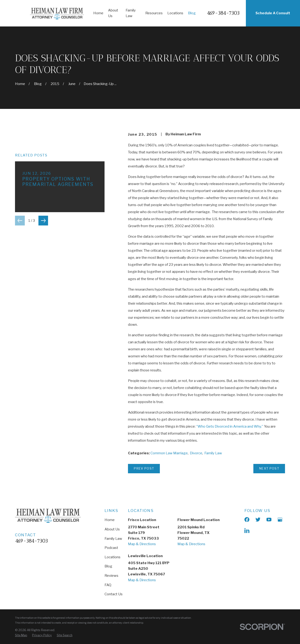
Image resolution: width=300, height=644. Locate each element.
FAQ (108, 585)
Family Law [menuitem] (131, 13)
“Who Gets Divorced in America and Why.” (230, 426)
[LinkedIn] (247, 531)
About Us (112, 529)
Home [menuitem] (98, 13)
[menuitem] (21, 635)
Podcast (111, 548)
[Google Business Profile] (280, 520)
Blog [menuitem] (192, 13)
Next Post (269, 468)
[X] (258, 520)
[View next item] (43, 221)
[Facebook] (247, 520)
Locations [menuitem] (175, 13)
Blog (108, 566)
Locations (112, 557)
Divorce (196, 453)
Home (110, 520)
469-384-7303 (223, 13)
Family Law (213, 453)
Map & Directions (142, 544)
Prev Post (144, 468)
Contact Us (114, 594)
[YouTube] (269, 520)
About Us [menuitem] (113, 13)
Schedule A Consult (273, 13)
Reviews (111, 576)
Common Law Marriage (169, 453)
